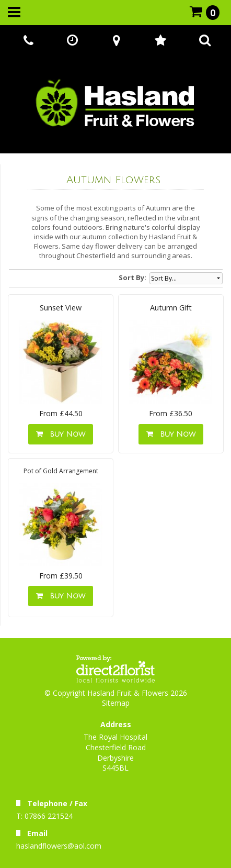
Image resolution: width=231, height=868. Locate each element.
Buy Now (61, 434)
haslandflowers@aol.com (59, 846)
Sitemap (116, 703)
